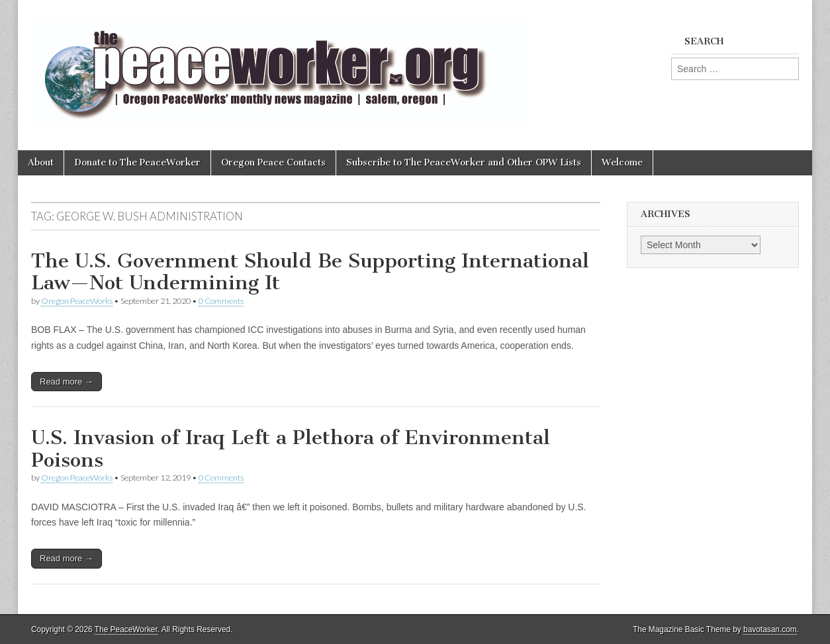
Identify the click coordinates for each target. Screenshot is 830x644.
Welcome (622, 162)
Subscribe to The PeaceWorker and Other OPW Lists (464, 162)
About (41, 162)
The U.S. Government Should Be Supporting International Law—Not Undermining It (310, 272)
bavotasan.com (770, 629)
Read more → (67, 382)
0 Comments (221, 301)
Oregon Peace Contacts (273, 162)
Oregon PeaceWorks (77, 301)
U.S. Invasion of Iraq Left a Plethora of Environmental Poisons (291, 449)
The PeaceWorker (126, 629)
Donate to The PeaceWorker (137, 162)
